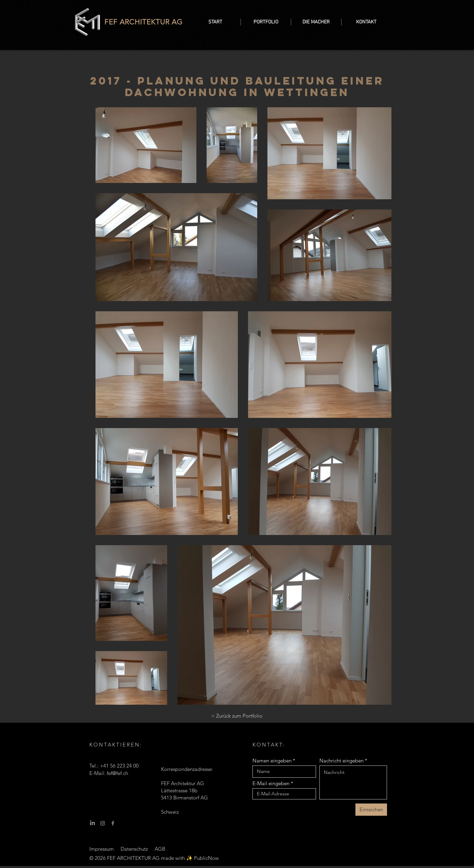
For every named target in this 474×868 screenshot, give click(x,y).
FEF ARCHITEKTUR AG (144, 22)
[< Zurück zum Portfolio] (237, 716)
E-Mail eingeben (271, 783)
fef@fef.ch (117, 773)
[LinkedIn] (92, 823)
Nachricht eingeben (341, 761)
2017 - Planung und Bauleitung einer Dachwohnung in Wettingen (237, 87)
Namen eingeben (272, 761)
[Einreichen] (371, 810)
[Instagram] (103, 823)
